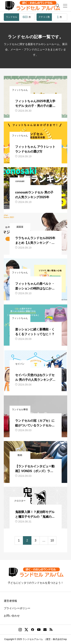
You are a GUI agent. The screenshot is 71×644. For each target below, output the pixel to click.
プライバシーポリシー (17, 608)
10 (52, 540)
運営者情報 (10, 601)
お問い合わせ (12, 616)
